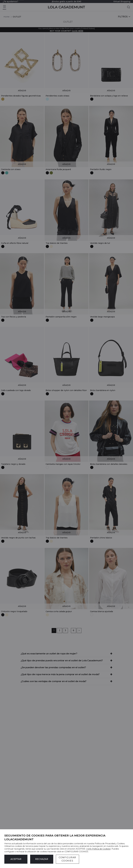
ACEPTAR (16, 859)
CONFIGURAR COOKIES (67, 859)
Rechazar (42, 859)
